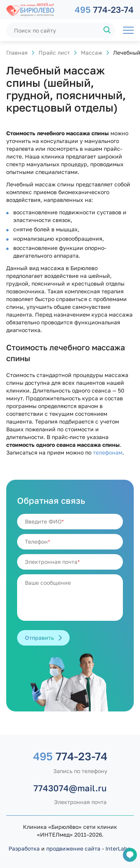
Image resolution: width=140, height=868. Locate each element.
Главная (17, 53)
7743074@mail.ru (70, 788)
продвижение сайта (73, 848)
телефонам (108, 452)
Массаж (92, 53)
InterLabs (118, 848)
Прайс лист (54, 53)
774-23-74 (104, 9)
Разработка (24, 848)
